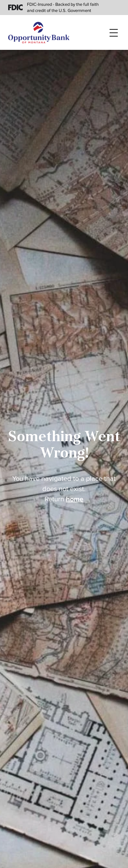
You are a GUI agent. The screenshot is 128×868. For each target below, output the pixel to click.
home (75, 499)
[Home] (39, 33)
